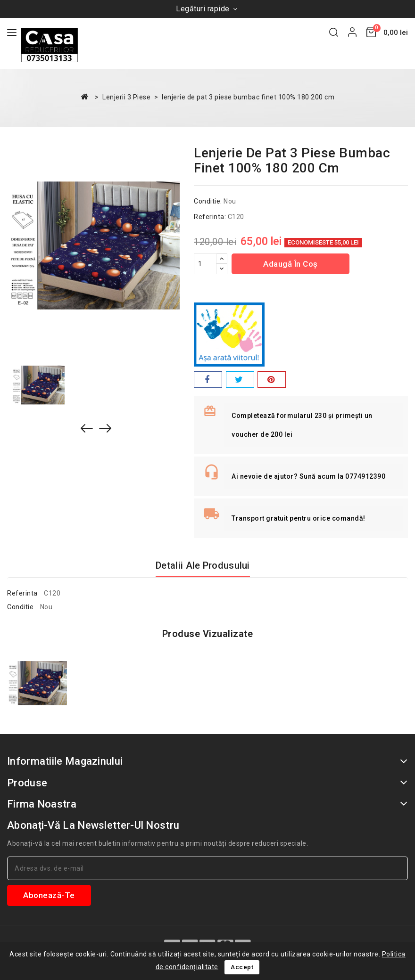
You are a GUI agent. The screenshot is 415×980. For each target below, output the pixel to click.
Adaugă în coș (290, 264)
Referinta (22, 593)
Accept (242, 967)
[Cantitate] (205, 264)
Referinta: (210, 217)
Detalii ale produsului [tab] (203, 565)
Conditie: (208, 201)
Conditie (20, 607)
